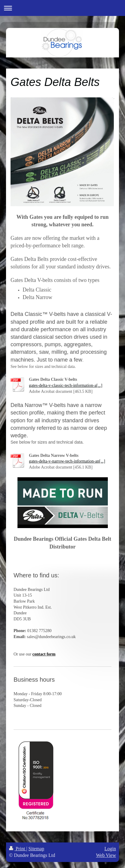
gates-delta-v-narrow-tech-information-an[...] (67, 461)
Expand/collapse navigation (63, 8)
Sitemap (36, 849)
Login (110, 849)
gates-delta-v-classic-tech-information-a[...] (66, 385)
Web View (106, 855)
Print (18, 849)
